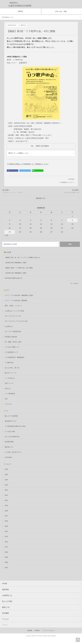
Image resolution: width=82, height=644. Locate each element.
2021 (6, 495)
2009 (6, 557)
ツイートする (26, 171)
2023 (6, 485)
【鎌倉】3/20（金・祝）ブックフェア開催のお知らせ (22, 257)
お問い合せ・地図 (61, 11)
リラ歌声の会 (22, 25)
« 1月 (6, 235)
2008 (6, 562)
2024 (6, 480)
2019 (6, 505)
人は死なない (9, 326)
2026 (6, 469)
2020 (6, 500)
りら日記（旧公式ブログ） (13, 452)
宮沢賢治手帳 (9, 442)
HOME (5, 584)
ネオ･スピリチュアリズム (13, 316)
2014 (6, 531)
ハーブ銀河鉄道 (10, 394)
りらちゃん (8, 404)
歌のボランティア (11, 373)
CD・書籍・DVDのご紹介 (13, 342)
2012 (6, 542)
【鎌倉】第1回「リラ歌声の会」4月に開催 (31, 31)
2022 (6, 490)
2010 (6, 552)
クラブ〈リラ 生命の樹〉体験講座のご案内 (19, 295)
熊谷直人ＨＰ (9, 447)
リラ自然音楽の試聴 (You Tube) (15, 426)
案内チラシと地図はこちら (19, 153)
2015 (6, 526)
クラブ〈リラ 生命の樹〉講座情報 (16, 300)
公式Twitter (71, 179)
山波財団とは (7, 595)
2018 (6, 511)
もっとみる (74, 283)
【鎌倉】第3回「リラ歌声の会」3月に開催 (19, 268)
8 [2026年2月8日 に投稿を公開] (72, 220)
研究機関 (5, 613)
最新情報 (5, 590)
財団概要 (30, 630)
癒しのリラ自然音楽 (11, 416)
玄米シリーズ (9, 383)
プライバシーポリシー (49, 630)
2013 (6, 536)
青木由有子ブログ (11, 421)
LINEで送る (39, 171)
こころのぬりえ (10, 378)
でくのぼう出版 (10, 431)
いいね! (13, 171)
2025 (6, 474)
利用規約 (37, 630)
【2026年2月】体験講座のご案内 (16, 273)
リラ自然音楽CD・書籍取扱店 (15, 357)
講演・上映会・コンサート (13, 306)
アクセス (5, 619)
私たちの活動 (7, 601)
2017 (6, 516)
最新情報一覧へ (41, 198)
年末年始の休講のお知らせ (13, 278)
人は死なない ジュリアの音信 (14, 311)
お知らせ (8, 388)
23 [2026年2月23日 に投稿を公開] (10, 232)
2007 (6, 568)
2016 (6, 521)
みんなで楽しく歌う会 (12, 368)
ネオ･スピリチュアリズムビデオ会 (16, 321)
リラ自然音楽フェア (11, 352)
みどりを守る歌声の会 (12, 437)
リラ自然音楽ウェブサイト (67, 182)
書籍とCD (6, 607)
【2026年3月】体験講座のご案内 (16, 263)
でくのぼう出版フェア (12, 347)
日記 (6, 399)
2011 (6, 547)
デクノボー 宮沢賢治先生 (13, 331)
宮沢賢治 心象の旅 (11, 337)
